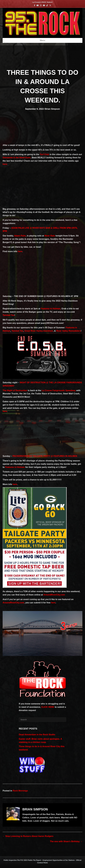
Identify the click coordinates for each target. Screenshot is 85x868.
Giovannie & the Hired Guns (17, 158)
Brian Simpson (52, 109)
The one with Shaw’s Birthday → (66, 841)
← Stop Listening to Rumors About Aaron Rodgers (28, 836)
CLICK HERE (48, 707)
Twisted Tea (8, 315)
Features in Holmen (51, 309)
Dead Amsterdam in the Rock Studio (37, 735)
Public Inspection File (12, 860)
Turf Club (44, 154)
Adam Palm (20, 236)
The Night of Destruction (15, 390)
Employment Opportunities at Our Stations (59, 860)
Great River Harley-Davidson (39, 331)
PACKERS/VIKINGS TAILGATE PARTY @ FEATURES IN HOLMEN (45, 456)
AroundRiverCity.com (54, 595)
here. (5, 164)
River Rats (50, 236)
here (20, 251)
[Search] (42, 720)
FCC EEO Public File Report (31, 860)
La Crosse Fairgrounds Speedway (59, 390)
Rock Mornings (20, 791)
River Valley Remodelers (69, 331)
